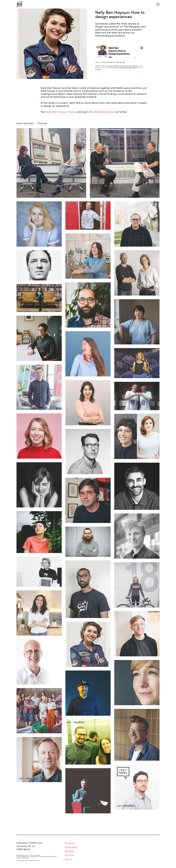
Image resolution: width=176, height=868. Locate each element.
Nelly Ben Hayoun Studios (61, 112)
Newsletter (71, 847)
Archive (69, 855)
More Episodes (25, 123)
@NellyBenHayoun (104, 112)
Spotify (105, 67)
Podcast (42, 123)
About (68, 859)
